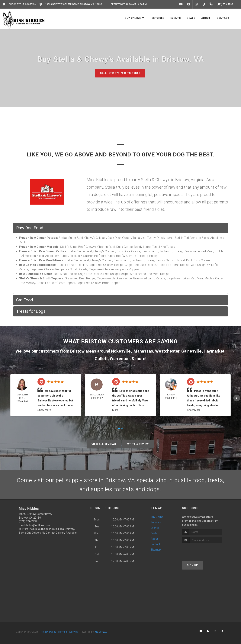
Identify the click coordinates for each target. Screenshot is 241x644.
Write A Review (138, 444)
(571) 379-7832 (28, 521)
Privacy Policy (48, 632)
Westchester (167, 351)
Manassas (143, 351)
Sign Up (193, 565)
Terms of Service (68, 632)
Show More (44, 410)
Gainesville (191, 351)
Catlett (101, 359)
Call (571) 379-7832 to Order (120, 73)
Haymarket (214, 351)
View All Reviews (104, 444)
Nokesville (121, 351)
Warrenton (120, 359)
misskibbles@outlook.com (34, 525)
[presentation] (202, 550)
